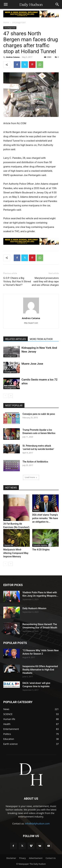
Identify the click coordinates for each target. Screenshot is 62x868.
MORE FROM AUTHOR (41, 339)
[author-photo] (31, 313)
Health (7, 519)
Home (6, 22)
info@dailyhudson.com (37, 824)
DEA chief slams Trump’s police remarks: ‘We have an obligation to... (45, 518)
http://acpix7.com (31, 323)
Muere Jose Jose (32, 364)
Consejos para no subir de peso (39, 414)
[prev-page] (5, 396)
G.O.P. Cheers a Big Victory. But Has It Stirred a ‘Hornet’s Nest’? (17, 281)
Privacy (22, 858)
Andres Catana (13, 57)
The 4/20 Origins (41, 550)
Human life (9, 545)
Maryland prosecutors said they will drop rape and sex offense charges (45, 281)
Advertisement (36, 858)
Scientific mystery (40, 545)
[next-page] (11, 396)
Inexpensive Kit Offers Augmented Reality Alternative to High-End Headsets (40, 670)
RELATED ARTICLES (16, 339)
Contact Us (51, 858)
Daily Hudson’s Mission (34, 608)
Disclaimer (11, 858)
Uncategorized (19, 22)
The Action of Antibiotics (35, 462)
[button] (6, 4)
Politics (36, 511)
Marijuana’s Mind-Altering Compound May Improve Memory (16, 553)
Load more (31, 477)
